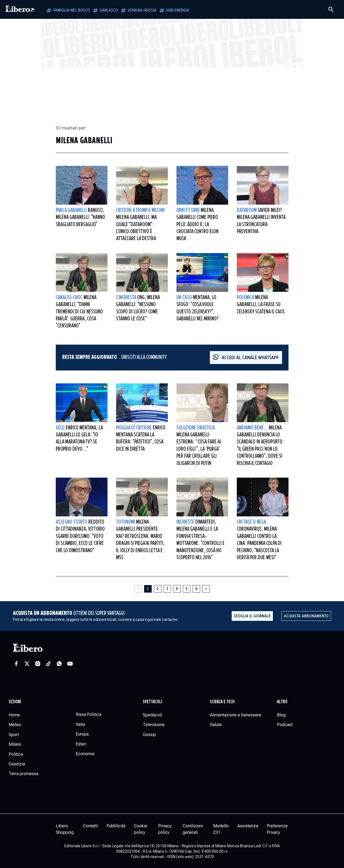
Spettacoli (152, 702)
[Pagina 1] (148, 589)
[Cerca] (331, 9)
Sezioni (15, 702)
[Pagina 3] (167, 589)
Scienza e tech (222, 702)
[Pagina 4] (177, 589)
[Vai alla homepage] (20, 9)
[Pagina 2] (158, 589)
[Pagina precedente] (138, 589)
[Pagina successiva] (206, 589)
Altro (282, 702)
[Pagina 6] (196, 589)
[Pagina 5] (187, 589)
